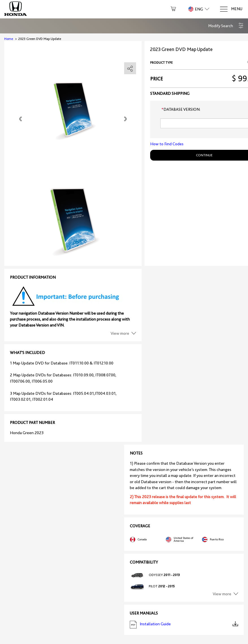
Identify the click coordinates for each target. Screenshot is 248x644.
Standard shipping (170, 93)
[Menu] (231, 9)
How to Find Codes (167, 144)
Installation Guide (184, 625)
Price (157, 79)
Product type (161, 63)
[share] (130, 69)
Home (9, 39)
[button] (226, 26)
